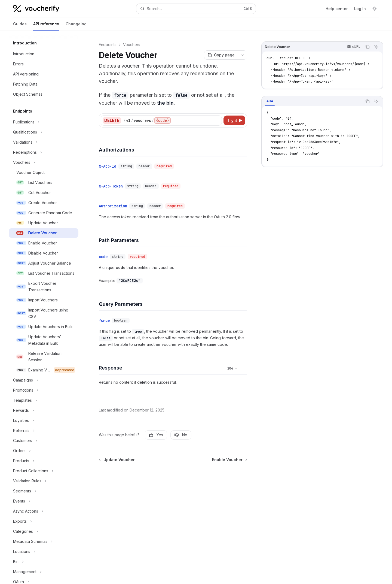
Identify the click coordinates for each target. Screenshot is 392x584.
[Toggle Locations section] (44, 552)
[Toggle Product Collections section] (44, 471)
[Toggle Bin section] (44, 562)
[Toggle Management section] (44, 572)
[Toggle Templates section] (44, 400)
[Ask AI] (376, 47)
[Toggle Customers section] (44, 441)
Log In (360, 9)
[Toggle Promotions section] (44, 390)
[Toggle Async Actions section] (44, 511)
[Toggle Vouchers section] (44, 162)
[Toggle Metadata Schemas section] (44, 541)
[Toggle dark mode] (375, 9)
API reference (46, 26)
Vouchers (132, 45)
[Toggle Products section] (44, 461)
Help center (337, 9)
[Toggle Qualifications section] (44, 132)
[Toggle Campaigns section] (44, 380)
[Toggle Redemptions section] (44, 152)
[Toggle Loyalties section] (44, 420)
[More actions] (243, 55)
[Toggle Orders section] (44, 451)
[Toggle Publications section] (44, 122)
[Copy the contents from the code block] (367, 47)
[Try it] (234, 120)
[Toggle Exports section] (44, 521)
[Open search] (196, 9)
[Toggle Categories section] (44, 531)
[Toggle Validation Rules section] (44, 481)
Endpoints (108, 45)
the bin (165, 103)
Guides (20, 26)
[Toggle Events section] (44, 501)
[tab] (270, 101)
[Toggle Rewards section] (44, 410)
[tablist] (312, 101)
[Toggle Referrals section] (44, 431)
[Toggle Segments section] (44, 491)
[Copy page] (221, 55)
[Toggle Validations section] (44, 142)
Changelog (76, 26)
